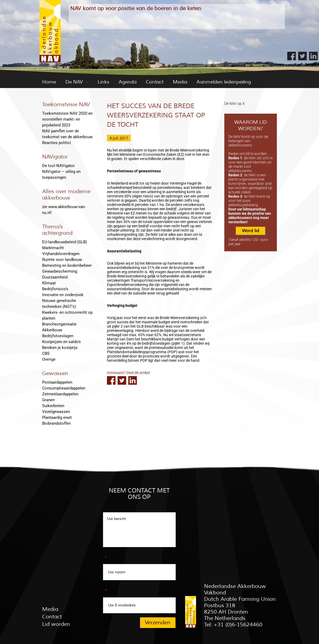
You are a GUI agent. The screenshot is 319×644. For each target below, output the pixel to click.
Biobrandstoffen (56, 423)
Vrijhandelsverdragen (61, 254)
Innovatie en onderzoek (63, 295)
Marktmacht (53, 248)
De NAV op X (235, 104)
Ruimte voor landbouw (62, 260)
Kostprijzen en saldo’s (61, 342)
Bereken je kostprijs (60, 348)
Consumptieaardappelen (64, 388)
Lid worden (56, 624)
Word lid (251, 231)
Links (103, 82)
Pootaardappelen (57, 382)
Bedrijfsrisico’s (55, 289)
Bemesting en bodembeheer (67, 265)
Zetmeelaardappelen (60, 394)
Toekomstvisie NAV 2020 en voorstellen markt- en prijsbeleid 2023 (67, 119)
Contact (155, 82)
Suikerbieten (53, 406)
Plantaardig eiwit (57, 418)
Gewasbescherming (60, 271)
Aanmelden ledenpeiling (224, 82)
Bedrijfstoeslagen (58, 336)
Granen (48, 400)
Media (180, 82)
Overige (49, 359)
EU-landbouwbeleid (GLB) (65, 242)
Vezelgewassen (56, 412)
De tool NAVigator (58, 166)
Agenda (128, 82)
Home (49, 82)
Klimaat (49, 283)
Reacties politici (57, 143)
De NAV (74, 82)
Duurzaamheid (55, 277)
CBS (46, 353)
